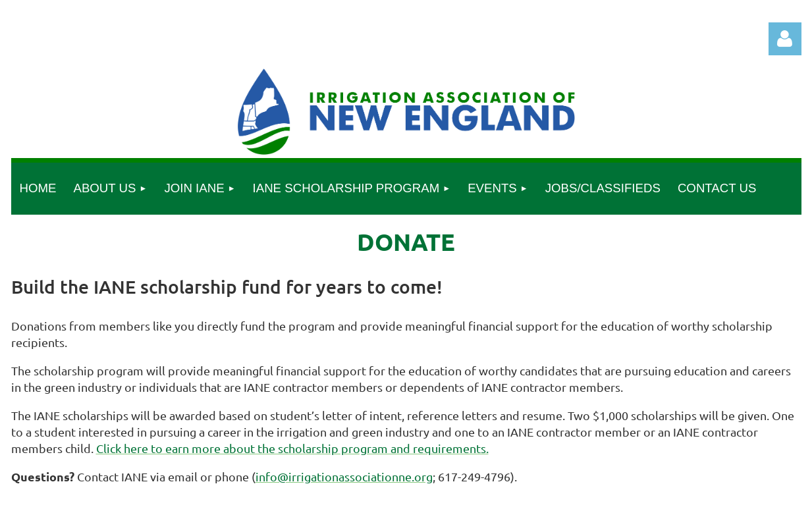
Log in (785, 39)
